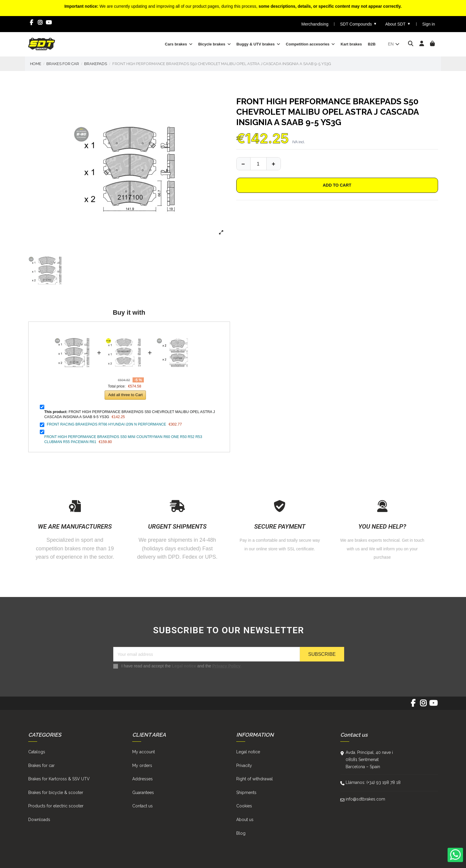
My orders (142, 765)
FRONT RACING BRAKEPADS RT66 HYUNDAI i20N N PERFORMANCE (106, 424)
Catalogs (37, 752)
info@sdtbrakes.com (365, 799)
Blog (241, 833)
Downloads (39, 820)
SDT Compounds (358, 24)
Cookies (244, 806)
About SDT (398, 24)
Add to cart (337, 185)
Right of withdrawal (255, 779)
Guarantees (143, 793)
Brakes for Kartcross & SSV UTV (59, 779)
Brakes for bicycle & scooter (56, 793)
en (394, 44)
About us (245, 820)
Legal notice (184, 666)
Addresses (143, 779)
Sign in (429, 24)
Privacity (244, 765)
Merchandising (315, 24)
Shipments (246, 793)
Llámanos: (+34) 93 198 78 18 (373, 782)
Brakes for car (41, 765)
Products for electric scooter (56, 806)
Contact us (143, 806)
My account (144, 752)
